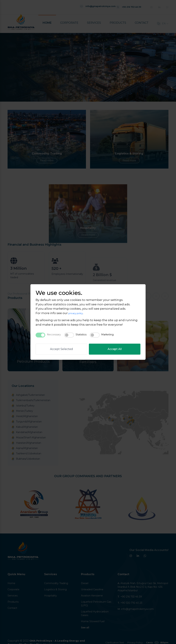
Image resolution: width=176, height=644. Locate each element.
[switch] (69, 335)
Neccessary (54, 335)
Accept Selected (61, 349)
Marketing (107, 335)
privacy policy (78, 313)
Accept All (115, 349)
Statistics (81, 335)
